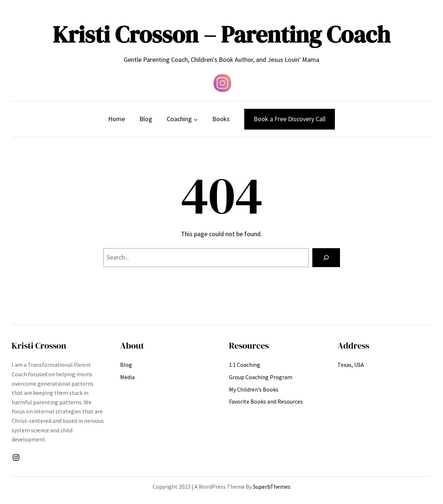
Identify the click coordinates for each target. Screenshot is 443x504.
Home (116, 119)
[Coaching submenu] (196, 119)
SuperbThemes (272, 487)
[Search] (326, 258)
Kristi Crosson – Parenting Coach (221, 34)
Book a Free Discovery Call (290, 119)
